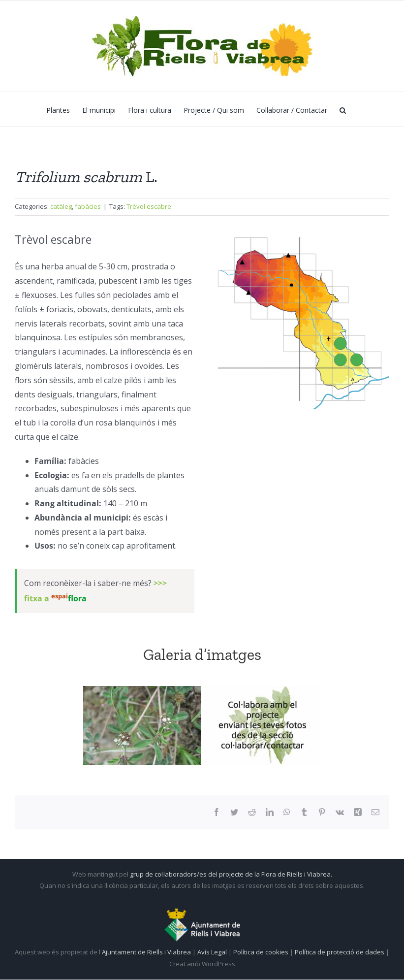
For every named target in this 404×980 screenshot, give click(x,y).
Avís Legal (212, 952)
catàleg (61, 206)
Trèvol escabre (149, 206)
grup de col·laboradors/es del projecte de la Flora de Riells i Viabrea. (231, 874)
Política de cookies (262, 952)
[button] (343, 109)
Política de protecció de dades (340, 952)
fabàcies (88, 206)
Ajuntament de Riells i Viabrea (146, 952)
